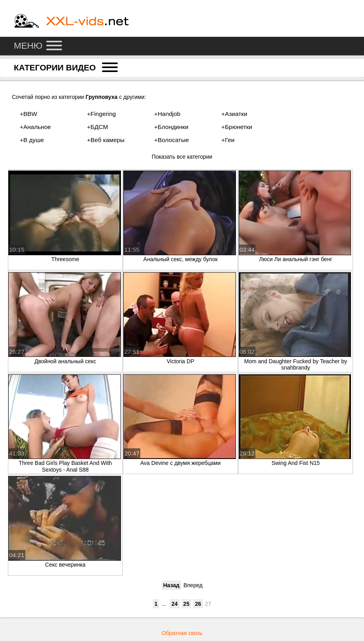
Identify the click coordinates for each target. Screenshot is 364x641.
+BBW (28, 114)
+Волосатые (172, 140)
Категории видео (66, 67)
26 (198, 604)
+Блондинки (171, 127)
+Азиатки (234, 114)
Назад (172, 585)
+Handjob (167, 114)
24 (175, 604)
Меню (38, 46)
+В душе (32, 140)
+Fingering (101, 114)
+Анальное (35, 127)
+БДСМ (97, 127)
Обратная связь (182, 633)
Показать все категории (182, 157)
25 (187, 604)
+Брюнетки (237, 127)
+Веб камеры (106, 140)
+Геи (228, 140)
